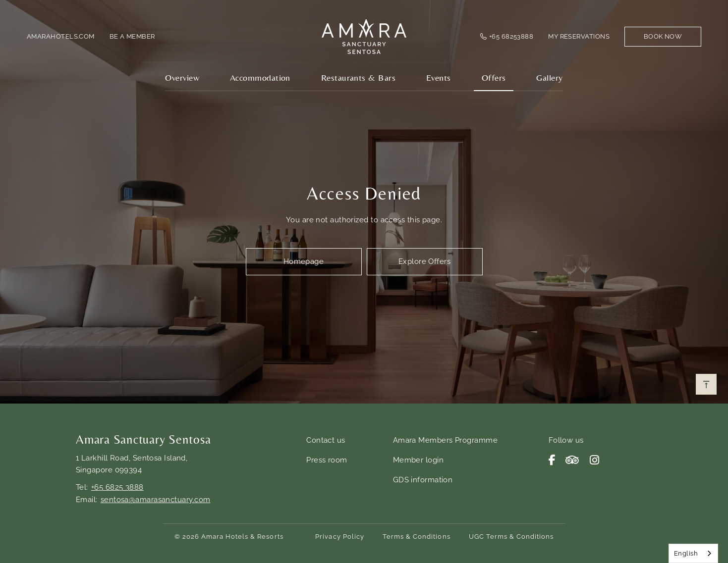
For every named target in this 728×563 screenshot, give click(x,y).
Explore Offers (424, 261)
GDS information (423, 480)
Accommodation (260, 77)
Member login (418, 460)
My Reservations (579, 36)
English (686, 553)
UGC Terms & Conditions (511, 537)
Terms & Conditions (417, 537)
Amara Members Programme (445, 440)
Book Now (663, 36)
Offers (494, 77)
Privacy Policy (340, 537)
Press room (327, 460)
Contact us (326, 440)
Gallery (549, 77)
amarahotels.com (61, 36)
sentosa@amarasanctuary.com (156, 500)
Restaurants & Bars (358, 77)
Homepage (304, 261)
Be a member (132, 36)
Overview (182, 77)
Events (439, 77)
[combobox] (693, 553)
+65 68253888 (511, 36)
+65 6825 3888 (117, 487)
